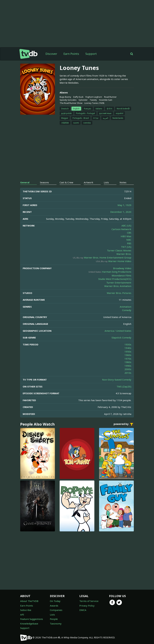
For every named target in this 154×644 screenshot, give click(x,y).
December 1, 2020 (121, 212)
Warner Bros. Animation (118, 286)
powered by (124, 424)
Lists (52, 615)
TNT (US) (126, 247)
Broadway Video (122, 268)
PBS (129, 243)
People (54, 619)
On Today (55, 601)
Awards (54, 606)
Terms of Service (89, 601)
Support (91, 54)
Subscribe (26, 610)
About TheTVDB (29, 601)
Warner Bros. (124, 254)
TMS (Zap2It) (124, 386)
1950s (128, 352)
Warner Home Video (120, 261)
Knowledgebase (29, 624)
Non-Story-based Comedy (117, 380)
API (22, 615)
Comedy (127, 310)
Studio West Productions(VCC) (115, 279)
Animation (126, 307)
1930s (128, 344)
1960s (128, 355)
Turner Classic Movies (119, 250)
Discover (51, 54)
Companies (56, 610)
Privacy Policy (87, 606)
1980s (128, 362)
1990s (128, 366)
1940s (128, 348)
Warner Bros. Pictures (119, 293)
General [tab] (25, 182)
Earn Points (71, 54)
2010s (128, 373)
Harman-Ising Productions (117, 272)
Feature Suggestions (32, 619)
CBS (129, 233)
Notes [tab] (123, 182)
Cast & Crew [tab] (66, 182)
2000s (128, 369)
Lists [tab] (106, 182)
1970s (128, 359)
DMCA (83, 610)
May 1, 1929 (124, 205)
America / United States (118, 331)
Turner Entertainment (119, 283)
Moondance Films (121, 275)
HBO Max (126, 236)
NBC (129, 240)
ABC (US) (126, 226)
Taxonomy (56, 624)
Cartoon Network (121, 229)
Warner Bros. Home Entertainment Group (108, 258)
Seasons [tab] (44, 182)
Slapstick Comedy (121, 338)
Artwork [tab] (89, 182)
